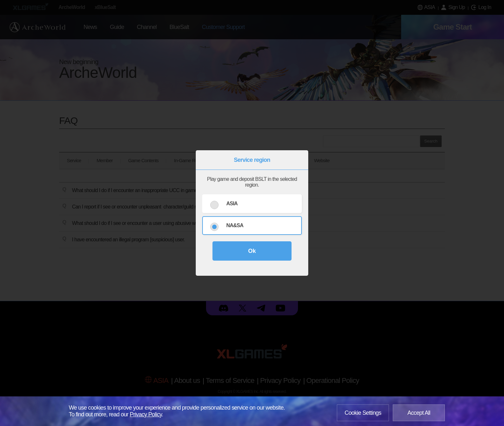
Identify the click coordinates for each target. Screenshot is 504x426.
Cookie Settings (363, 413)
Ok (252, 251)
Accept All (419, 413)
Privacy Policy (146, 414)
